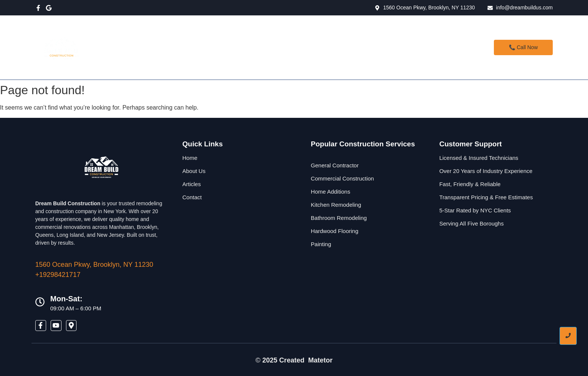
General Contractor (335, 165)
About (306, 47)
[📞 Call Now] (523, 47)
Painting (321, 244)
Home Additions (331, 192)
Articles (191, 184)
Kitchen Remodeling (336, 205)
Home (237, 47)
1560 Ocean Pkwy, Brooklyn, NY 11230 (94, 265)
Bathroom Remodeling (339, 218)
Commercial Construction (342, 178)
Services (272, 47)
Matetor (320, 360)
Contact (340, 47)
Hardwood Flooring (335, 231)
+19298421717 (58, 275)
